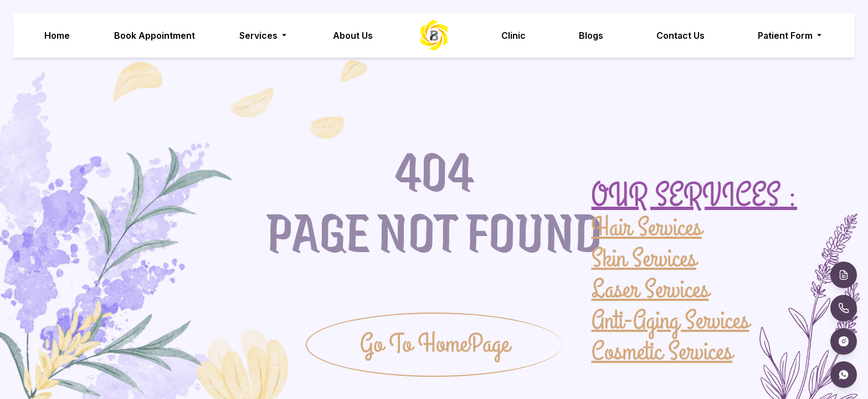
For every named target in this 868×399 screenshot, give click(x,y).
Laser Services (650, 289)
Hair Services (647, 228)
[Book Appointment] (844, 275)
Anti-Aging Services (671, 320)
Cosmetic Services (662, 351)
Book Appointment (155, 35)
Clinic (514, 35)
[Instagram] (844, 341)
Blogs (592, 35)
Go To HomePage (435, 344)
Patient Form (791, 35)
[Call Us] (844, 308)
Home (57, 35)
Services (264, 35)
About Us (353, 35)
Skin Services (644, 258)
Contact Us (681, 35)
